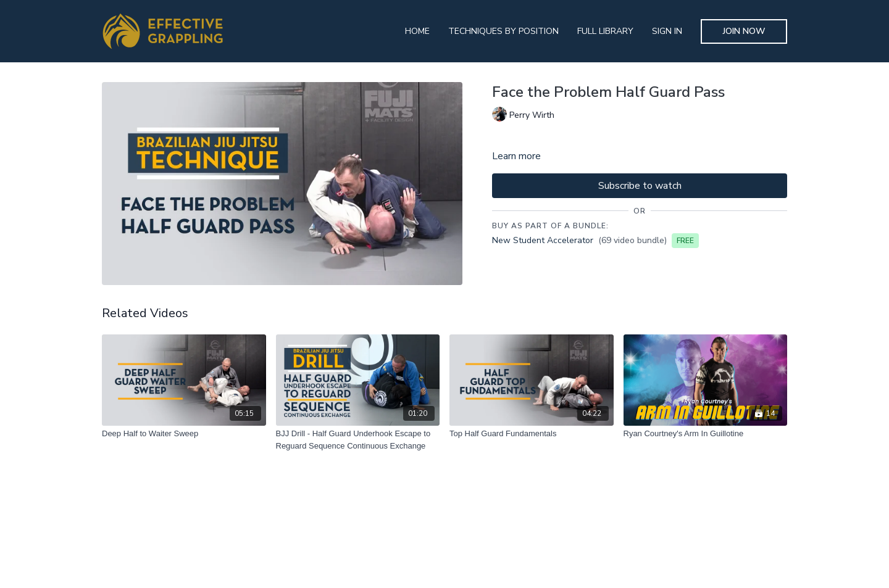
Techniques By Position (503, 31)
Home (417, 31)
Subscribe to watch (640, 186)
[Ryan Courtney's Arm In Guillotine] (706, 434)
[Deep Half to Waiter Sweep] (184, 434)
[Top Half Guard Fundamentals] (532, 434)
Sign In (667, 31)
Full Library (605, 31)
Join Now (744, 31)
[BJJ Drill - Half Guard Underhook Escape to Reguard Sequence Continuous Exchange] (358, 440)
